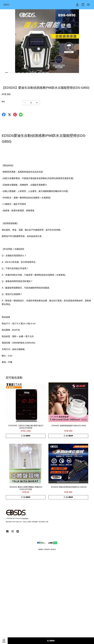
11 (47, 73)
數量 (3, 102)
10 (43, 73)
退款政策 (53, 549)
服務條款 (41, 549)
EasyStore (25, 518)
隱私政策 (47, 549)
